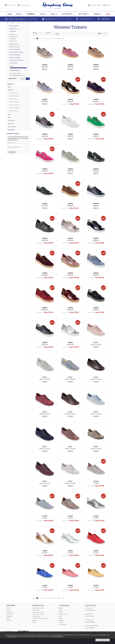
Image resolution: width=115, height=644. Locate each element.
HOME (10, 14)
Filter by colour (14, 44)
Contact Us (9, 616)
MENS (18, 14)
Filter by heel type (15, 57)
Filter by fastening (15, 49)
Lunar (60, 616)
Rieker (61, 618)
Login (8, 618)
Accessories (11, 121)
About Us (9, 608)
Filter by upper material (17, 52)
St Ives (96, 483)
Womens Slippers (14, 108)
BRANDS (97, 14)
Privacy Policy (37, 616)
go (28, 79)
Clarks (61, 610)
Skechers (61, 620)
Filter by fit (13, 31)
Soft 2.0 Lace (96, 345)
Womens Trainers (14, 96)
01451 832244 (90, 628)
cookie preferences (57, 637)
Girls (9, 117)
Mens (9, 87)
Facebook (84, 19)
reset (23, 79)
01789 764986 (90, 622)
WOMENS (30, 14)
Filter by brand (14, 26)
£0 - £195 (11, 66)
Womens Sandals (14, 102)
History (8, 610)
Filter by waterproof (15, 55)
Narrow (12, 34)
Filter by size (13, 29)
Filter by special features (17, 60)
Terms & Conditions (38, 614)
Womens (10, 90)
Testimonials (10, 612)
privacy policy (12, 637)
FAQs (34, 623)
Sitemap (35, 620)
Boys (9, 114)
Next (59, 38)
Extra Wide (13, 41)
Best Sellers (11, 130)
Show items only (15, 73)
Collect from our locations (56, 19)
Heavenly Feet (63, 614)
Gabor (61, 612)
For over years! (21, 19)
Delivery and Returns (39, 612)
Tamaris (61, 623)
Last (63, 38)
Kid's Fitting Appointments (40, 618)
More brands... (63, 625)
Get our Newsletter (38, 608)
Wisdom (45, 67)
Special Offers (12, 127)
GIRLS (53, 14)
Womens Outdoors (14, 105)
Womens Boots (13, 99)
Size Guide (36, 610)
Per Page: (50, 33)
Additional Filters (15, 70)
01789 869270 (90, 610)
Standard (13, 37)
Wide (12, 39)
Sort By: (39, 33)
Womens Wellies (14, 111)
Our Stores (9, 614)
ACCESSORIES (67, 14)
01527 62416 (89, 616)
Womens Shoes (13, 93)
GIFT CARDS (83, 14)
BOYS (42, 14)
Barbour (61, 608)
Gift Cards (11, 124)
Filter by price (14, 63)
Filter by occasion (15, 47)
